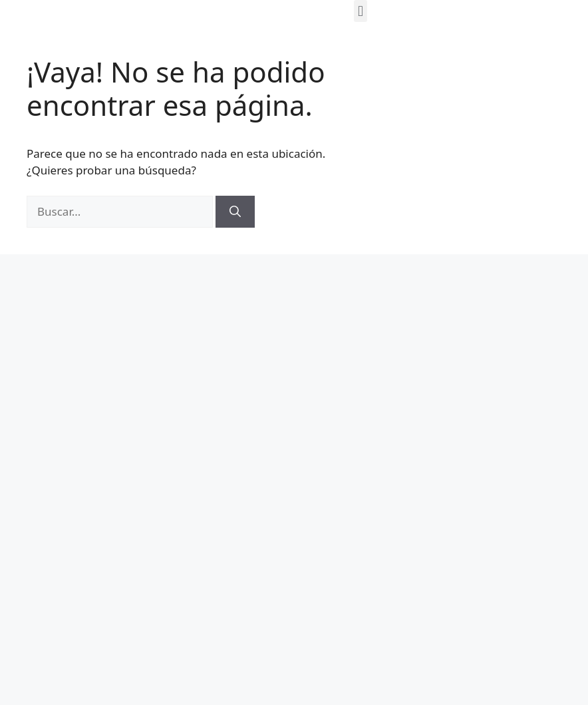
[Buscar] (235, 212)
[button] (360, 11)
